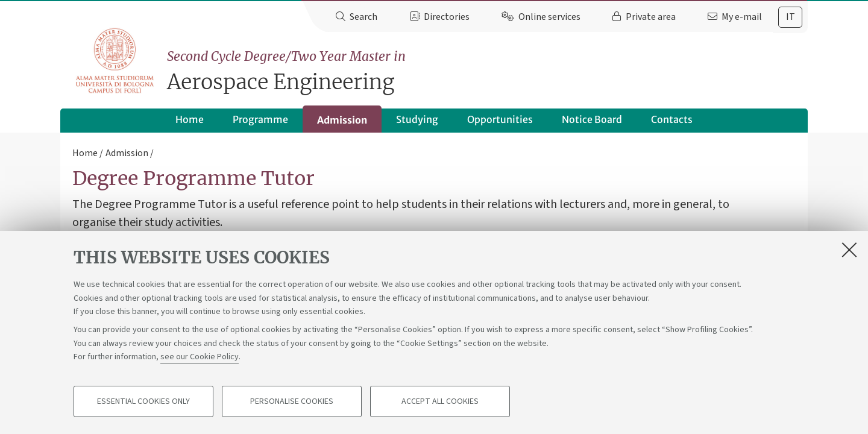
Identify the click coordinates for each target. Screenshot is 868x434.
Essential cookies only (143, 401)
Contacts (672, 119)
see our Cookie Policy (200, 357)
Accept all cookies (440, 401)
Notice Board (592, 119)
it (791, 17)
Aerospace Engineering (487, 71)
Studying (417, 119)
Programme (260, 119)
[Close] (849, 250)
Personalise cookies (292, 401)
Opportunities (500, 119)
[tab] (790, 17)
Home (190, 119)
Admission (342, 120)
